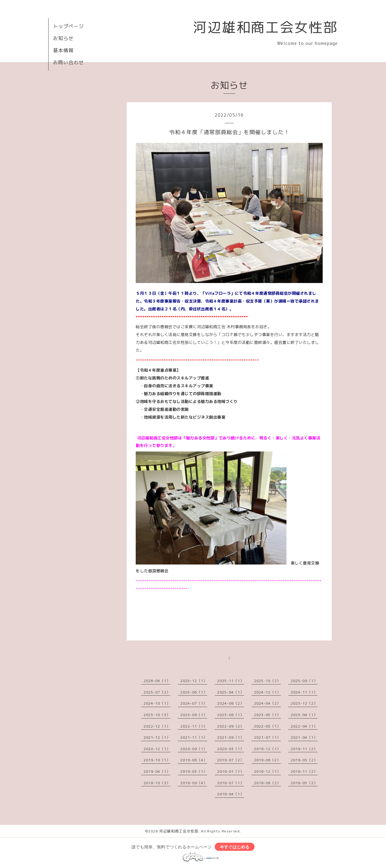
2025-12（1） (194, 681)
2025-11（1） (231, 681)
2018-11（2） (304, 771)
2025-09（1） (304, 681)
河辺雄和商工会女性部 (265, 27)
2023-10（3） (157, 715)
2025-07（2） (157, 692)
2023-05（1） (267, 715)
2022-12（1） (157, 726)
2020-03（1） (231, 749)
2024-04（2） (267, 703)
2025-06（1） (194, 692)
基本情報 (63, 50)
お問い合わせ (68, 62)
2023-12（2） (304, 703)
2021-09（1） (231, 737)
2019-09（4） (194, 760)
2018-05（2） (304, 783)
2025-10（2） (267, 681)
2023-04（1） (304, 715)
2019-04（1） (157, 771)
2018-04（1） (231, 794)
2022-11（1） (194, 726)
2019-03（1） (194, 771)
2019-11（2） (304, 749)
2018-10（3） (157, 783)
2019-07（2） (231, 760)
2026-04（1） (157, 681)
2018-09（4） (194, 783)
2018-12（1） (267, 771)
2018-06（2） (267, 783)
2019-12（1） (267, 749)
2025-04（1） (231, 692)
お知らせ (63, 38)
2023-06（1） (231, 715)
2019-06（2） (267, 760)
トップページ (68, 26)
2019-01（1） (231, 771)
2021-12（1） (157, 737)
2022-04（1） (304, 726)
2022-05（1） (267, 726)
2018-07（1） (231, 783)
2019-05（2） (304, 760)
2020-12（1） (157, 749)
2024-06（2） (231, 703)
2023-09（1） (194, 715)
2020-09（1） (194, 749)
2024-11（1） (304, 692)
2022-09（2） (231, 726)
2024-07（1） (194, 703)
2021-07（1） (267, 737)
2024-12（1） (267, 692)
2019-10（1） (157, 760)
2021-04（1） (304, 737)
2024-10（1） (157, 703)
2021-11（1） (194, 737)
